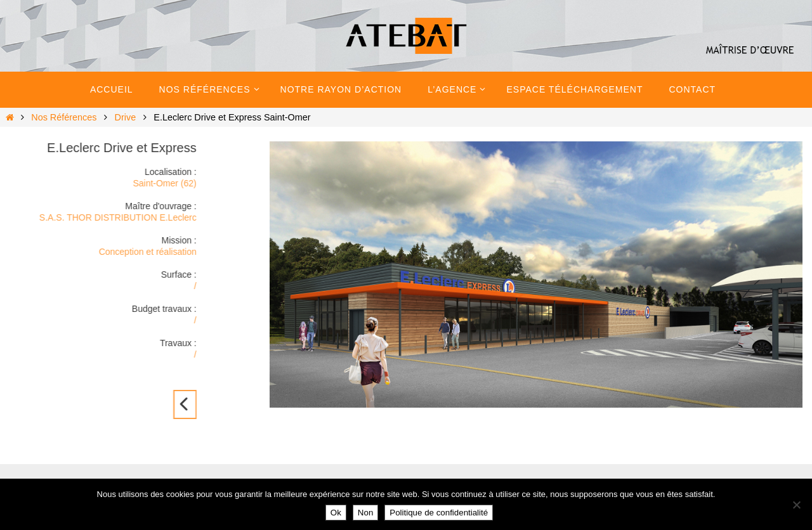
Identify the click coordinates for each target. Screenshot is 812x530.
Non (365, 513)
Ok (336, 513)
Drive (126, 117)
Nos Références (64, 117)
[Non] (796, 505)
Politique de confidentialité (439, 513)
